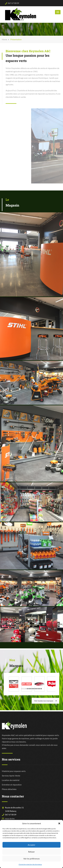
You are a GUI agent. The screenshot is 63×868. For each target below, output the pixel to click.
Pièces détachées (9, 789)
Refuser (31, 852)
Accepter (31, 845)
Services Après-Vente (11, 776)
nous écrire (10, 819)
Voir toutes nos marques (45, 701)
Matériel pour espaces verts (14, 771)
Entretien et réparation (12, 785)
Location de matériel (11, 780)
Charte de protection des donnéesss (30, 864)
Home (4, 39)
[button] (59, 823)
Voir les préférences (32, 859)
